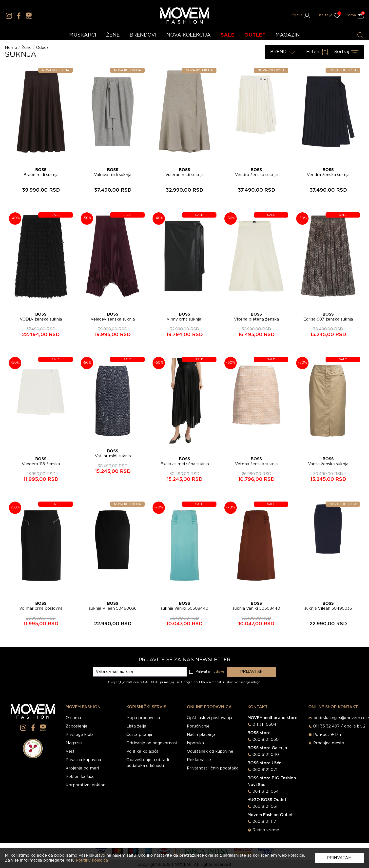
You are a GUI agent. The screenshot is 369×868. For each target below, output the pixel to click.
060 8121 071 (265, 770)
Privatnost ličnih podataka (213, 768)
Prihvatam (339, 858)
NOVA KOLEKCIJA (189, 35)
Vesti (71, 751)
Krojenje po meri (82, 768)
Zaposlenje (77, 726)
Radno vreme (266, 830)
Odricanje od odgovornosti (152, 743)
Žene (27, 48)
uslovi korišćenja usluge (243, 682)
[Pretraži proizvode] (360, 35)
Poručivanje (198, 726)
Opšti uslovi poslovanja (209, 718)
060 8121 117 (264, 822)
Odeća (42, 48)
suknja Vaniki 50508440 (184, 608)
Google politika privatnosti (202, 682)
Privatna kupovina (83, 760)
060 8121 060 (266, 740)
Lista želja (136, 726)
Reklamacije (199, 760)
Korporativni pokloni (86, 785)
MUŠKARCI (83, 35)
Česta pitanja (139, 735)
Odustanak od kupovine (210, 751)
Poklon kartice (80, 777)
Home (11, 48)
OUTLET (255, 35)
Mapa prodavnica (143, 718)
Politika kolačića (142, 751)
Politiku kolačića (92, 860)
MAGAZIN (288, 35)
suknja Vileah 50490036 (113, 608)
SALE (228, 35)
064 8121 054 (266, 791)
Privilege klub (79, 735)
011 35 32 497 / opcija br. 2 (339, 726)
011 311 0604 (264, 725)
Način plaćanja (201, 735)
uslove (219, 672)
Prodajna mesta (329, 743)
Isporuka (195, 743)
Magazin (74, 743)
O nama (73, 718)
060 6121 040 (266, 755)
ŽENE (113, 35)
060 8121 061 (265, 807)
